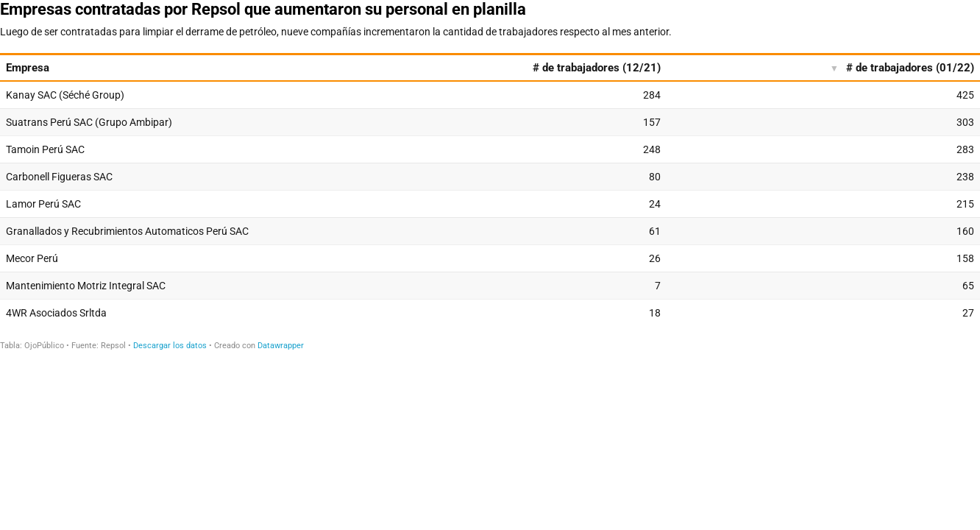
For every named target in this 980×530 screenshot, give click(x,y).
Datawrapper (281, 346)
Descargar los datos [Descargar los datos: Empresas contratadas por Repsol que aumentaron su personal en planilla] (170, 346)
